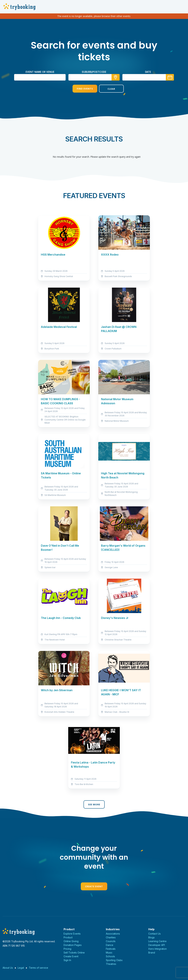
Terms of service (38, 968)
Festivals (111, 949)
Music (109, 953)
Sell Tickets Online (74, 953)
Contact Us (154, 934)
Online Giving (71, 941)
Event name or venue (40, 72)
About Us (8, 968)
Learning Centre (157, 941)
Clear (107, 89)
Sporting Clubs (114, 960)
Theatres (111, 964)
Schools (110, 956)
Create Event (94, 886)
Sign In (67, 960)
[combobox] (94, 77)
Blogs (151, 937)
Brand (152, 953)
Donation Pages (73, 945)
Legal (21, 968)
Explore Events (72, 934)
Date (148, 72)
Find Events (81, 89)
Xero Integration (157, 949)
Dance (110, 945)
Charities (111, 937)
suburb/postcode (94, 72)
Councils (111, 941)
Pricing (67, 949)
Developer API (157, 945)
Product (68, 937)
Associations (113, 934)
